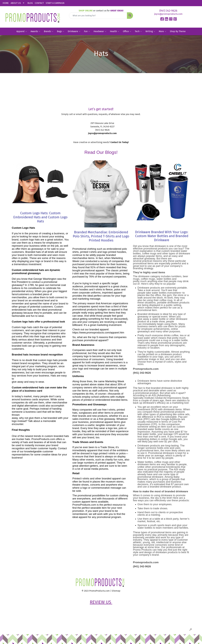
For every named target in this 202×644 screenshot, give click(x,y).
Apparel (22, 31)
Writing (150, 31)
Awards (35, 31)
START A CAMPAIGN (55, 3)
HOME (6, 3)
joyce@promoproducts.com (168, 14)
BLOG (30, 3)
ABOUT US (16, 3)
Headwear (100, 31)
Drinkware (74, 31)
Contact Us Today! (120, 142)
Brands (49, 31)
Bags (61, 31)
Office (127, 31)
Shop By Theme (178, 31)
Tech (138, 31)
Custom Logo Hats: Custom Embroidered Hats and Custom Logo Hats (40, 217)
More (163, 31)
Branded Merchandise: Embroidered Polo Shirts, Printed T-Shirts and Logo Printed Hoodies (101, 236)
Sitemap (116, 591)
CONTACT (39, 3)
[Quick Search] (98, 16)
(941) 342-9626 (168, 11)
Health (115, 31)
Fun (87, 31)
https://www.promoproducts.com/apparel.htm (98, 333)
